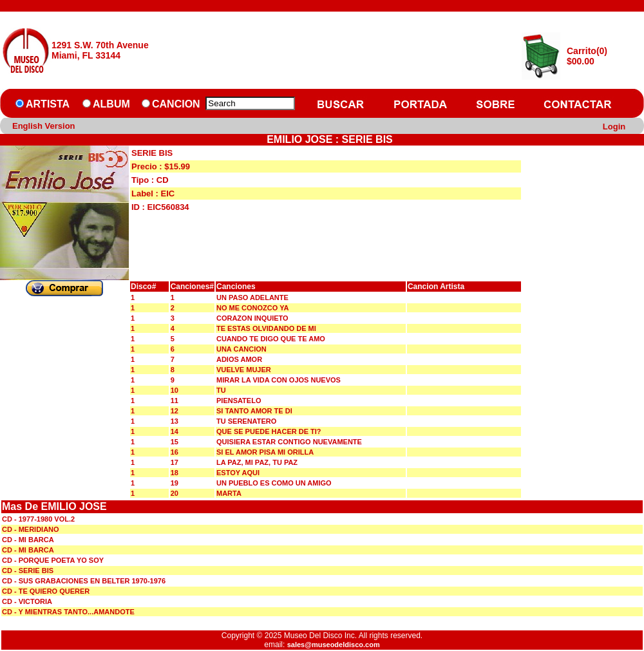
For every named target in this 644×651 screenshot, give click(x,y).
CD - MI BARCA (28, 540)
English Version (44, 126)
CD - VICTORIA (27, 601)
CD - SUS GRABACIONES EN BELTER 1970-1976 (84, 581)
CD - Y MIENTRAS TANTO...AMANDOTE (68, 612)
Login (614, 127)
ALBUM (111, 104)
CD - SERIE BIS (28, 571)
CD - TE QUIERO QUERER (46, 591)
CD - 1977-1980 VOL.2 (38, 519)
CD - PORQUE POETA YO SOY (53, 560)
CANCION (176, 104)
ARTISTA (48, 104)
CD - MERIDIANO (31, 529)
